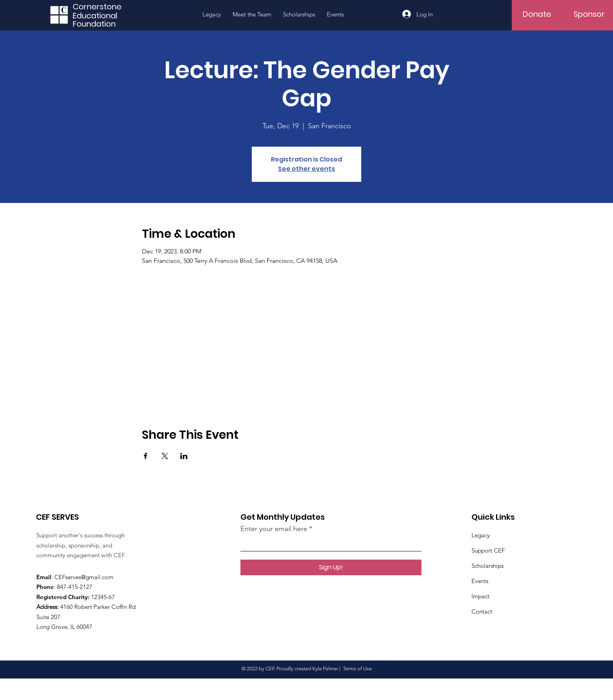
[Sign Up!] (331, 567)
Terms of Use (357, 669)
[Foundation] (100, 24)
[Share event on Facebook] (146, 456)
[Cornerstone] (100, 6)
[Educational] (100, 15)
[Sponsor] (589, 14)
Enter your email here (274, 529)
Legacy (481, 535)
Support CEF (488, 550)
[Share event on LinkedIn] (184, 456)
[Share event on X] (165, 456)
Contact (482, 611)
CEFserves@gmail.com (84, 577)
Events (480, 581)
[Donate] (537, 14)
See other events (306, 169)
